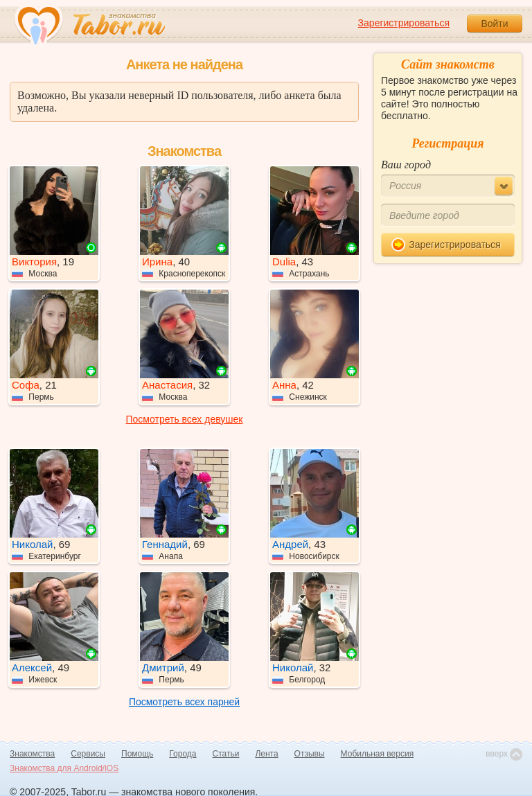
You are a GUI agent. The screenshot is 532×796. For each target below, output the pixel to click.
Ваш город (406, 165)
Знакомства (32, 754)
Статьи (226, 754)
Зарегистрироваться (404, 23)
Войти (494, 24)
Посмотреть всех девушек (185, 419)
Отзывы (310, 754)
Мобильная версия (378, 754)
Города (183, 754)
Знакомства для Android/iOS (64, 768)
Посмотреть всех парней (184, 702)
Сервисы (88, 754)
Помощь (137, 754)
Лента (266, 754)
